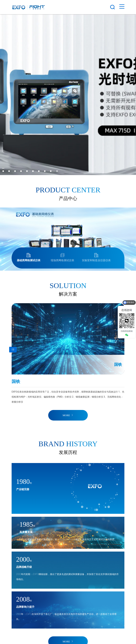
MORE (68, 415)
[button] (3, 171)
